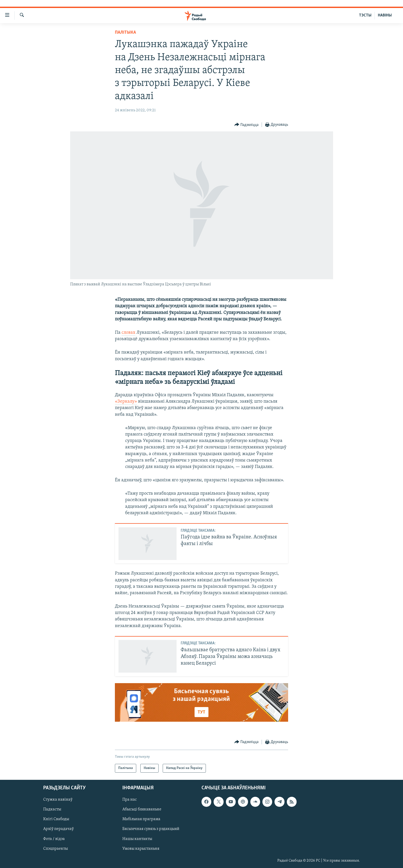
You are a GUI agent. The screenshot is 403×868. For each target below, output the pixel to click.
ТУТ (201, 712)
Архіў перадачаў (58, 829)
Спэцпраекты (56, 849)
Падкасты (52, 810)
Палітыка (125, 33)
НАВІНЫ (385, 15)
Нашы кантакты (137, 839)
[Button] (247, 125)
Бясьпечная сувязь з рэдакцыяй (151, 829)
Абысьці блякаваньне (142, 810)
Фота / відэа (54, 839)
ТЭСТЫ (365, 15)
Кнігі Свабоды (56, 819)
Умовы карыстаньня (141, 849)
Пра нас (130, 800)
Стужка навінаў (58, 800)
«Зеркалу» (126, 401)
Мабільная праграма (141, 819)
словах (129, 333)
